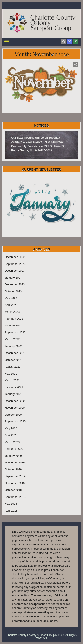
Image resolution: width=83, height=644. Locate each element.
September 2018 (15, 497)
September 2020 (15, 421)
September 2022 (15, 332)
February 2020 (14, 449)
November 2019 (15, 463)
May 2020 (11, 428)
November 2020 (42, 108)
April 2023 (11, 305)
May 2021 (11, 374)
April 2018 (11, 511)
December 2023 (15, 271)
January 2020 (13, 456)
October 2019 (13, 469)
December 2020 (15, 401)
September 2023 (15, 264)
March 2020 (12, 442)
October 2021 (13, 360)
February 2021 (14, 387)
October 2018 (13, 490)
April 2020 (11, 435)
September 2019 (15, 476)
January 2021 (13, 394)
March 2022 (12, 339)
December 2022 (15, 257)
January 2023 (13, 325)
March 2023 (12, 312)
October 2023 (13, 291)
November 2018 (15, 483)
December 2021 (15, 353)
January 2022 (13, 346)
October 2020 (13, 415)
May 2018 (11, 504)
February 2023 (14, 319)
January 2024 (13, 278)
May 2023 (11, 298)
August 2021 (13, 367)
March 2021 (12, 380)
